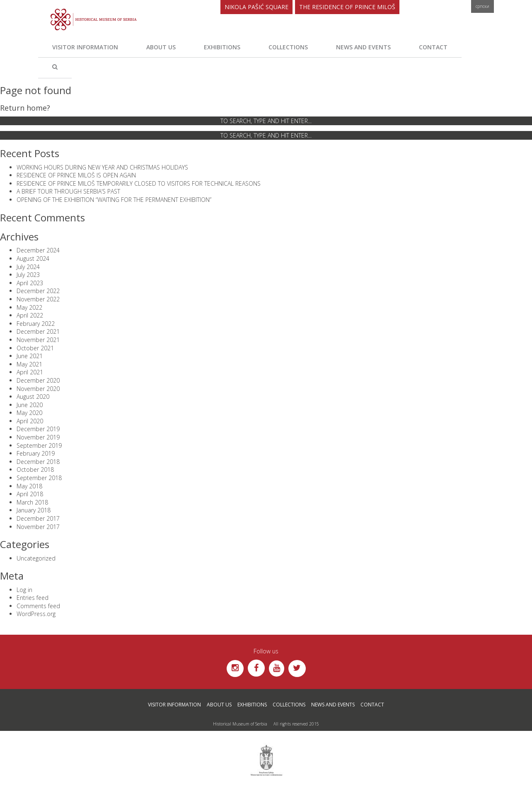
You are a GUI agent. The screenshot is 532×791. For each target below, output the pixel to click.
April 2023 (30, 283)
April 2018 (30, 494)
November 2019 (38, 437)
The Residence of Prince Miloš (347, 7)
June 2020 (30, 405)
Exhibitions (222, 47)
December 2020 (38, 380)
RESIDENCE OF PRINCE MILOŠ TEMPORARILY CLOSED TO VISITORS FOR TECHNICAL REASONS (139, 183)
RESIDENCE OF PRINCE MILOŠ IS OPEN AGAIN (76, 175)
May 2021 (29, 364)
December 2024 (38, 250)
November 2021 (38, 340)
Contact (433, 47)
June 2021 (30, 356)
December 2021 (38, 331)
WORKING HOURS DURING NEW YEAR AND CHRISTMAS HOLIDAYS (102, 167)
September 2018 (39, 478)
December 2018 (38, 462)
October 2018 (35, 470)
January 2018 (34, 510)
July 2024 (28, 267)
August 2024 (33, 258)
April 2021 (30, 372)
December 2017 (38, 518)
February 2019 (36, 453)
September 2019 (39, 445)
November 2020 (38, 389)
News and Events (363, 47)
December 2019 (38, 429)
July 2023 (28, 275)
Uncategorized (36, 558)
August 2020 (33, 397)
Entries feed (33, 598)
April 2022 (30, 315)
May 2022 (29, 307)
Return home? (25, 108)
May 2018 (29, 486)
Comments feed (38, 606)
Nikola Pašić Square (256, 7)
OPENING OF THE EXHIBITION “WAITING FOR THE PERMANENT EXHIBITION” (114, 200)
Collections (288, 47)
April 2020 (30, 421)
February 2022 (36, 324)
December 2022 (38, 291)
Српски (482, 6)
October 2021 (35, 348)
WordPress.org (36, 614)
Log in (24, 590)
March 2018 (32, 502)
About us (161, 47)
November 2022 (38, 299)
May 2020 (29, 413)
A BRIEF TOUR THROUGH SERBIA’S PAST (68, 191)
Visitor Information (85, 47)
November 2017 (38, 527)
